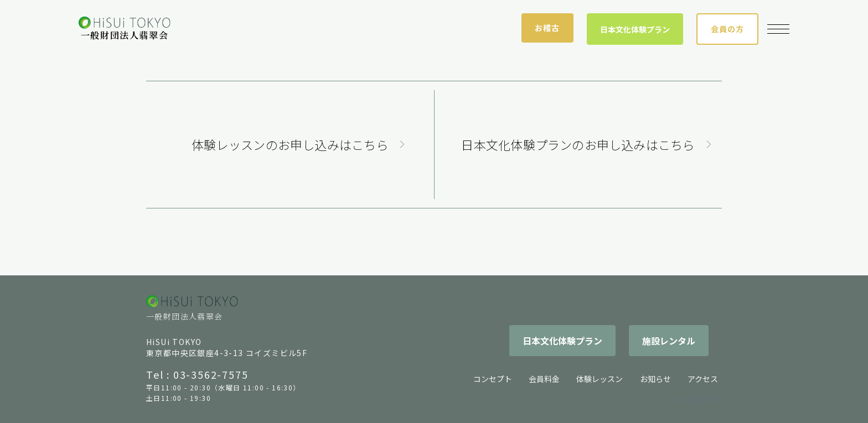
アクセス (703, 379)
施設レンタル (669, 341)
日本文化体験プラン (635, 29)
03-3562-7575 (211, 374)
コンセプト (493, 379)
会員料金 (544, 379)
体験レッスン (600, 379)
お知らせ (655, 379)
